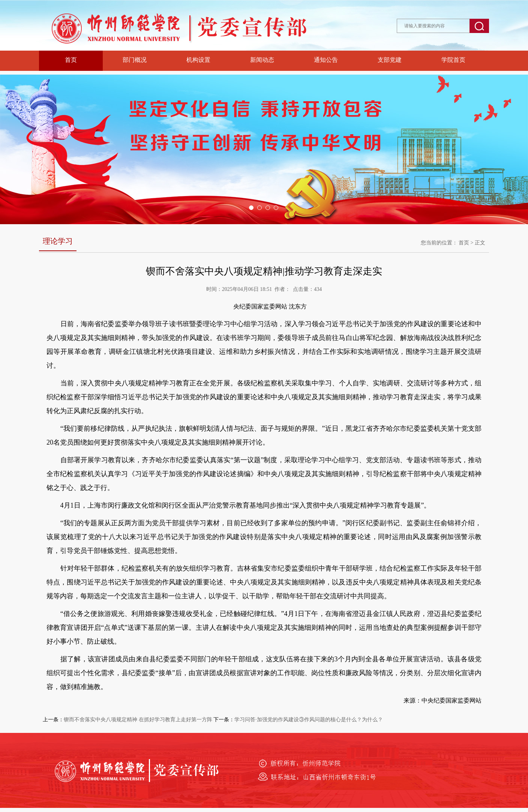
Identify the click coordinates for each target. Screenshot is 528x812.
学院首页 (453, 60)
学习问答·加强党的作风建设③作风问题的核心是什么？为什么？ (309, 720)
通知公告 (326, 60)
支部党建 (390, 60)
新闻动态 (262, 60)
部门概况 (135, 60)
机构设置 (198, 60)
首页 (71, 60)
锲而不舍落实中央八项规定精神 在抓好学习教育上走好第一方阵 (138, 720)
